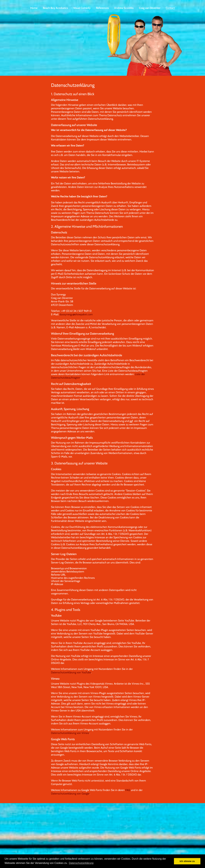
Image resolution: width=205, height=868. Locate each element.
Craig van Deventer (150, 8)
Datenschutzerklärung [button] (81, 863)
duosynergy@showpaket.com (76, 318)
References (102, 8)
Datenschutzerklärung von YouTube (71, 676)
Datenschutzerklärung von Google (70, 797)
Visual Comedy (82, 8)
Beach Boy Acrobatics (55, 8)
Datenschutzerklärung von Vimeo (70, 736)
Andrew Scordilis (124, 8)
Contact (170, 8)
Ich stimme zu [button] (187, 861)
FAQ (128, 793)
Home (34, 8)
